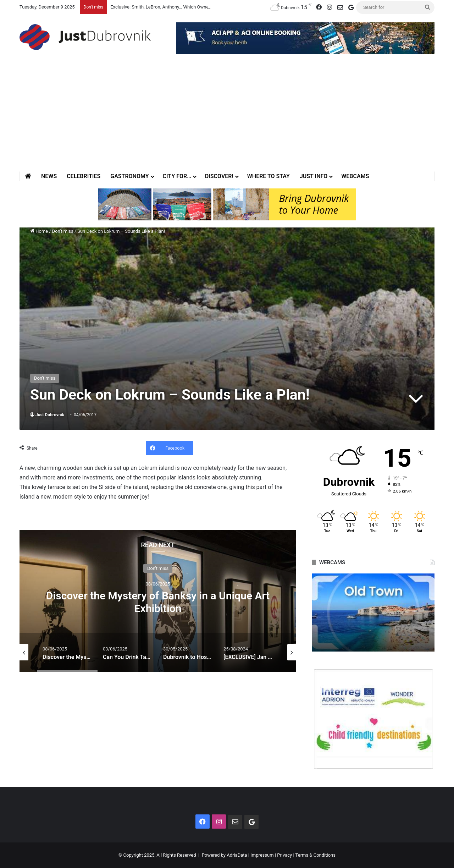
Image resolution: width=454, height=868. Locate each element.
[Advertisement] (227, 118)
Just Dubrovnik (50, 415)
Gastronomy (129, 176)
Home (39, 231)
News (49, 176)
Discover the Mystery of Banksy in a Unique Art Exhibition (158, 602)
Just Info (314, 176)
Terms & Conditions (315, 855)
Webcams (355, 176)
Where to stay (268, 176)
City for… (177, 176)
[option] (158, 601)
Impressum (262, 855)
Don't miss (63, 231)
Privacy (284, 855)
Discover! (219, 176)
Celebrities (84, 176)
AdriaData (237, 855)
